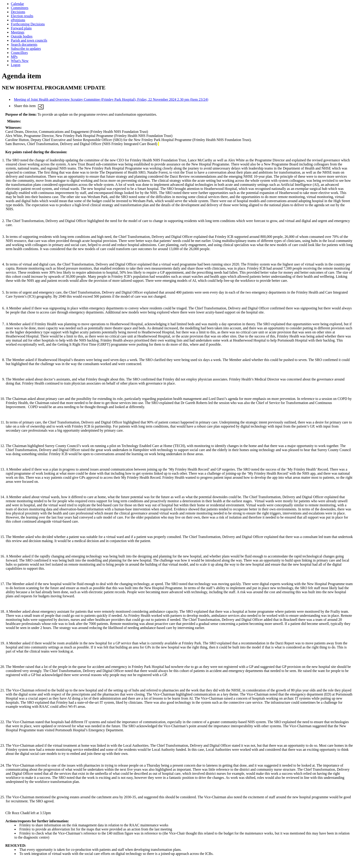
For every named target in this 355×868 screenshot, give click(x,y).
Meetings (18, 32)
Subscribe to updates (26, 49)
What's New (20, 61)
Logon (16, 65)
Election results (22, 16)
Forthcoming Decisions (28, 24)
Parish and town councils (29, 40)
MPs (14, 57)
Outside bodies (22, 36)
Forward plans (21, 28)
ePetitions (18, 20)
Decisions (18, 12)
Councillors (19, 53)
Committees (20, 8)
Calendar (17, 4)
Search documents (24, 44)
